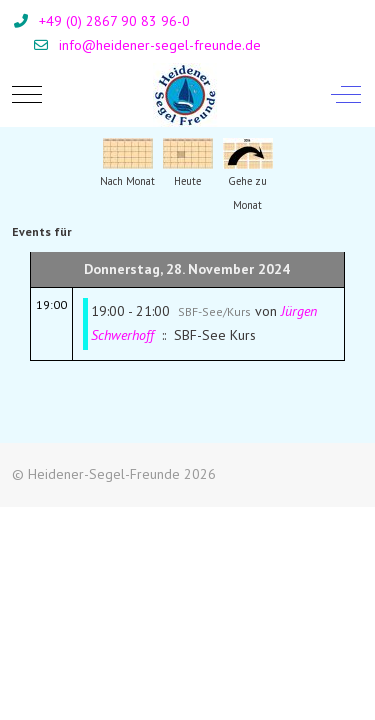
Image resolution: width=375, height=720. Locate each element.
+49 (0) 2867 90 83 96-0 (114, 21)
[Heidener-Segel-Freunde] (185, 95)
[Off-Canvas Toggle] (346, 95)
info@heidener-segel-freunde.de (160, 45)
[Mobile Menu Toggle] (27, 95)
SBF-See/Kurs (214, 311)
